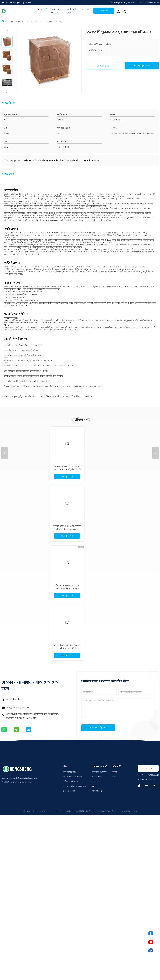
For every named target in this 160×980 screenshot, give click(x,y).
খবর (114, 777)
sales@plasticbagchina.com (18, 707)
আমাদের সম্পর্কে (55, 11)
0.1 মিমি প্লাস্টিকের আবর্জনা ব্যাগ (51, 397)
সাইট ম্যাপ (95, 786)
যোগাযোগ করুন (71, 11)
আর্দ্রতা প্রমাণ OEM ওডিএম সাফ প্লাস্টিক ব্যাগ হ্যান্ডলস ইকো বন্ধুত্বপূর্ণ (67, 529)
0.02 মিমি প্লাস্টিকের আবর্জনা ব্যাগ (80, 397)
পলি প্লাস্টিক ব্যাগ (22, 22)
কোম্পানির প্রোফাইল (99, 772)
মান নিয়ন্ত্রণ (96, 781)
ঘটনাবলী (86, 9)
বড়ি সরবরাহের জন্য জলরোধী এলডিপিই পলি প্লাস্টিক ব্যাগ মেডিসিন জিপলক (67, 589)
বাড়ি (40, 9)
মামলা (115, 772)
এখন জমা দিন (98, 728)
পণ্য (46, 9)
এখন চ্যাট (104, 11)
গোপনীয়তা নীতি (29, 811)
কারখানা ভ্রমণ (97, 777)
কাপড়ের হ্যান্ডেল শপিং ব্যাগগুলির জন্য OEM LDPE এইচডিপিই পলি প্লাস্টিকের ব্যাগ (67, 470)
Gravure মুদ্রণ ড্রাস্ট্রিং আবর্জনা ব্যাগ (21, 397)
